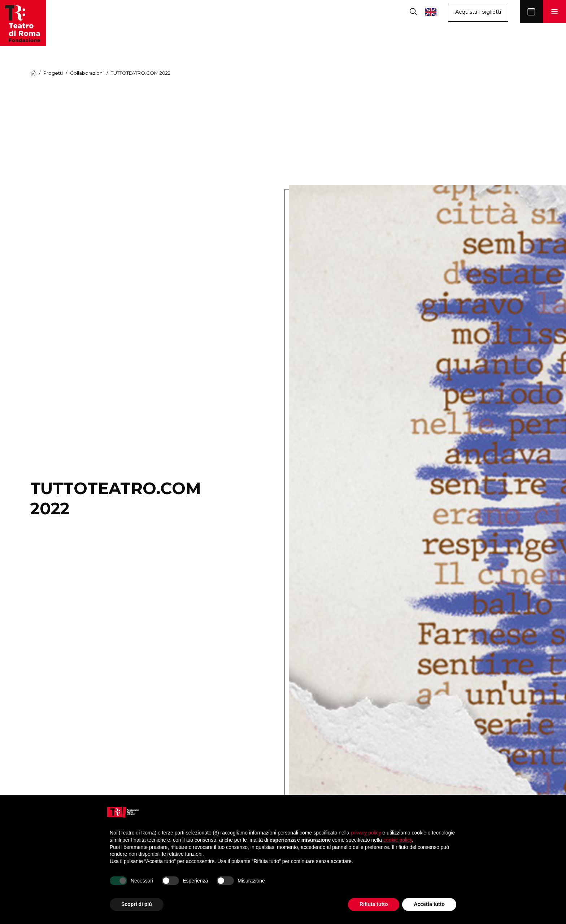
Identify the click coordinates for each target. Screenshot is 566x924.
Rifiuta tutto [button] (374, 904)
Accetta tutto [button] (429, 904)
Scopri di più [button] (137, 904)
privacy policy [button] (366, 833)
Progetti (53, 73)
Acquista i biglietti (478, 12)
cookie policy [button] (398, 840)
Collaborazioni (87, 73)
